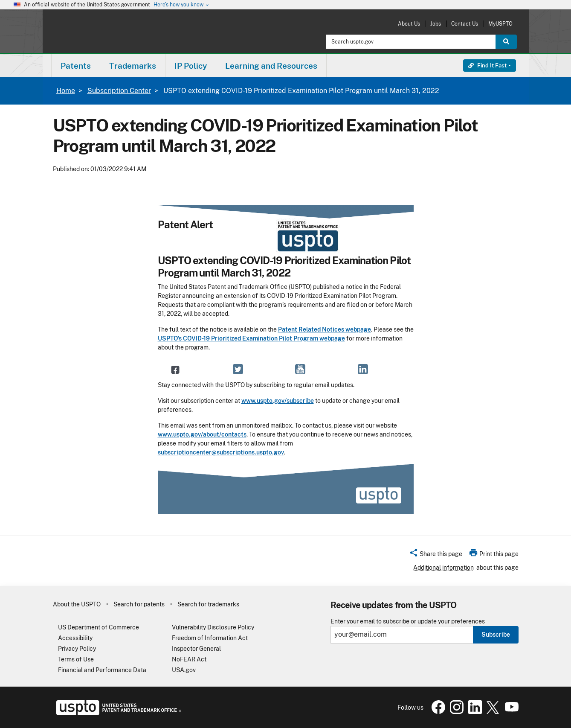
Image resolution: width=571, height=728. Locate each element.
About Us (409, 24)
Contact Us (465, 24)
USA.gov (184, 670)
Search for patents (139, 604)
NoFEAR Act (189, 659)
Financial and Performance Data (102, 670)
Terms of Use (76, 659)
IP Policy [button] (191, 66)
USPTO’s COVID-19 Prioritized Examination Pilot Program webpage (251, 338)
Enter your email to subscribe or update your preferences (408, 622)
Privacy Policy (77, 649)
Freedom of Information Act (210, 638)
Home (66, 91)
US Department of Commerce (99, 627)
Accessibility (75, 638)
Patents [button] (76, 66)
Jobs (436, 24)
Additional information (443, 568)
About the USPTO (77, 604)
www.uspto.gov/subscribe (278, 401)
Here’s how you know (182, 5)
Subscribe (496, 635)
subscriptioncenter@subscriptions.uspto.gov (221, 452)
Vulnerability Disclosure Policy (213, 627)
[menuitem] (76, 66)
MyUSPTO (500, 24)
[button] (436, 555)
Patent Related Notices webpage (325, 329)
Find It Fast (487, 66)
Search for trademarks (208, 604)
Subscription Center (119, 91)
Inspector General (196, 649)
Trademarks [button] (133, 66)
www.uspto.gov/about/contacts (202, 434)
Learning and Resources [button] (271, 66)
